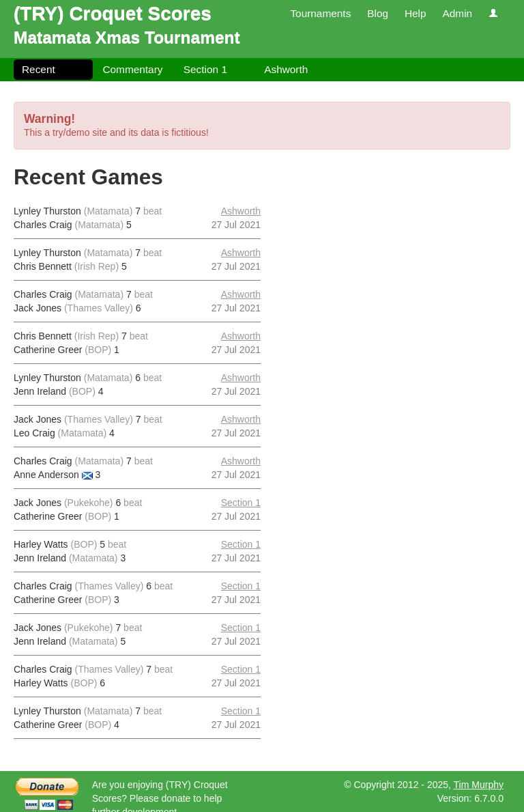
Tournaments (320, 13)
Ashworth (286, 69)
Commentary (132, 69)
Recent (39, 69)
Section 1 (205, 69)
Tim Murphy (479, 785)
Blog (378, 13)
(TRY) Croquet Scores (113, 13)
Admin (457, 13)
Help (416, 13)
